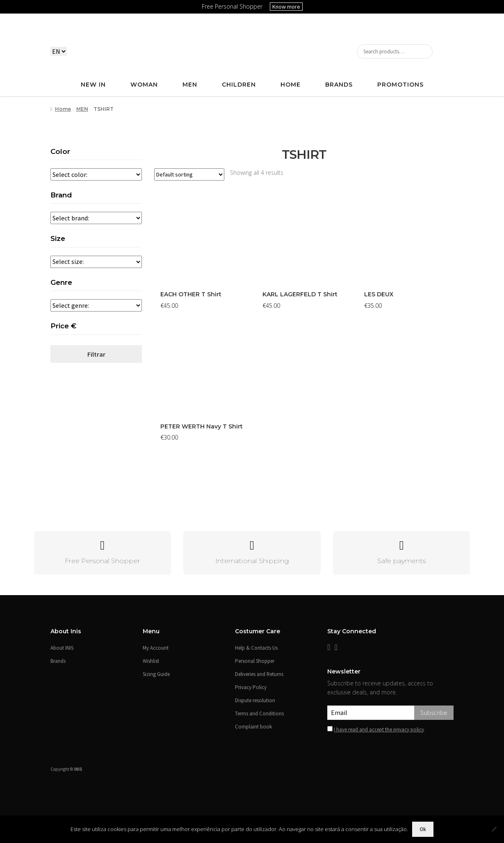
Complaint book (253, 727)
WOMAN (144, 85)
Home (63, 109)
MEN (190, 85)
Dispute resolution (255, 700)
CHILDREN (239, 85)
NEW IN (93, 85)
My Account (156, 648)
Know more (286, 7)
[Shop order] (189, 174)
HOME (291, 85)
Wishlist (151, 661)
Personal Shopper (255, 661)
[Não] (494, 829)
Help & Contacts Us (256, 648)
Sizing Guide (156, 674)
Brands (339, 85)
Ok (423, 829)
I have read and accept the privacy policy (379, 730)
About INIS (62, 648)
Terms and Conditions (259, 714)
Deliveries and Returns (259, 674)
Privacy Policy (251, 687)
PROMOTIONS (400, 85)
